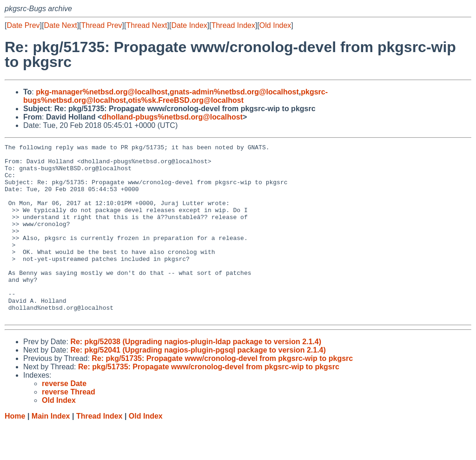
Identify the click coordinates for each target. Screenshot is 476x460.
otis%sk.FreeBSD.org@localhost (186, 100)
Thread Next (146, 25)
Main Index (51, 451)
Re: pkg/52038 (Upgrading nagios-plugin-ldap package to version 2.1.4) (196, 377)
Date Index (189, 25)
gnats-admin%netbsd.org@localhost (234, 92)
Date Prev (23, 25)
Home (15, 451)
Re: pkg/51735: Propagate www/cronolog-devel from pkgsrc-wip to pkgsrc (222, 393)
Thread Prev (102, 25)
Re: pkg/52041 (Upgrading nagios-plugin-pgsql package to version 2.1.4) (198, 385)
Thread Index (233, 25)
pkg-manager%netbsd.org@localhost (102, 92)
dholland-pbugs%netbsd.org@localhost (172, 117)
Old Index (275, 25)
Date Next (60, 25)
